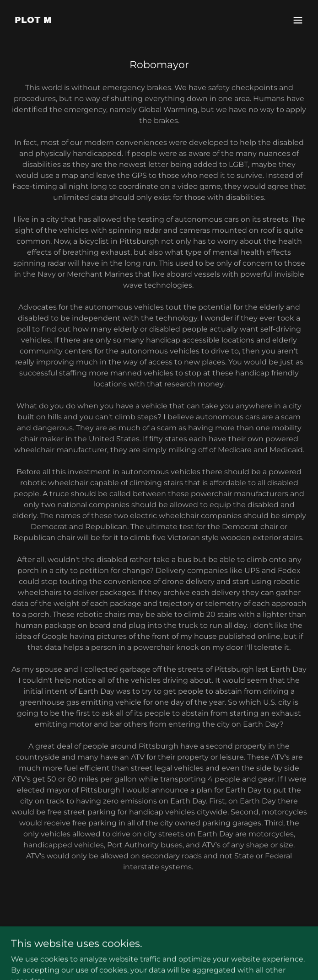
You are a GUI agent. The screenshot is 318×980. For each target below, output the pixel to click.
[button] (298, 20)
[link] (33, 20)
